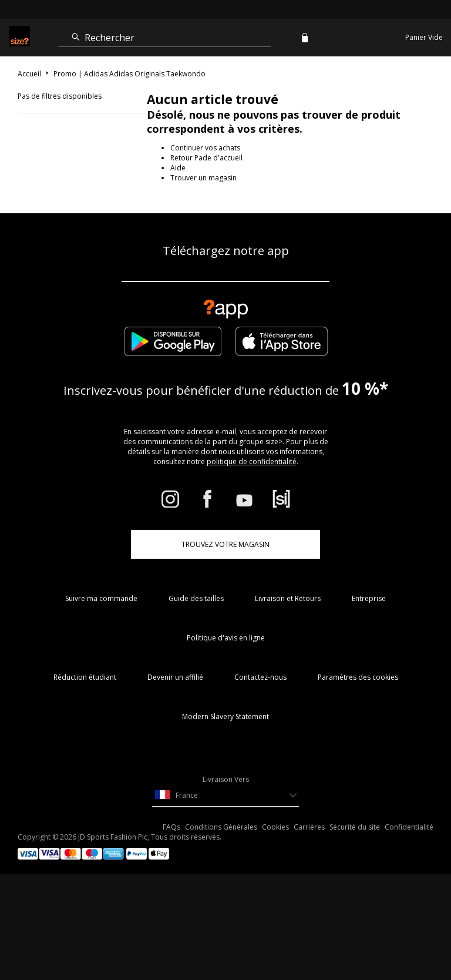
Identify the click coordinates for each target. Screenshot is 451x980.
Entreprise (369, 598)
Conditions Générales (221, 827)
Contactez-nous (260, 677)
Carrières (309, 827)
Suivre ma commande (101, 598)
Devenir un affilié (175, 677)
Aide (178, 168)
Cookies (275, 827)
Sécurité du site (355, 827)
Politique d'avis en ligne (226, 638)
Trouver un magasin (203, 178)
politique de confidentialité (252, 462)
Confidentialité (409, 827)
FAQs (171, 827)
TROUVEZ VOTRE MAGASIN (225, 544)
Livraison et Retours (288, 598)
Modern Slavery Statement (225, 716)
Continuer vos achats (205, 148)
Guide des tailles (196, 598)
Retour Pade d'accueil (206, 158)
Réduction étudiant (85, 677)
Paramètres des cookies (358, 677)
